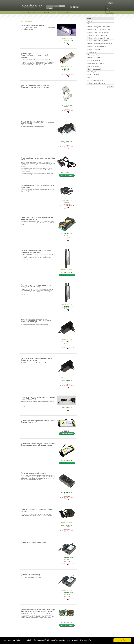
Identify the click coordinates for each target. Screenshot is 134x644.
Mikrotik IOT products (95, 49)
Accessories (92, 52)
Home (22, 21)
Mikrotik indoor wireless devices (98, 38)
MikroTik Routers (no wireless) (98, 35)
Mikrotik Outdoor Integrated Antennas (100, 44)
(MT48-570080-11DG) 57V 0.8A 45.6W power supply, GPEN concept (36, 321)
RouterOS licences (94, 61)
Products (47, 13)
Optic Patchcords (94, 66)
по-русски (49, 8)
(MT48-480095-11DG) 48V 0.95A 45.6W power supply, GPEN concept (37, 359)
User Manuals (25, 260)
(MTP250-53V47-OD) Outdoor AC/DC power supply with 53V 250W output (36, 251)
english (62, 6)
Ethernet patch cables (95, 69)
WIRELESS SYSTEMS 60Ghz (98, 41)
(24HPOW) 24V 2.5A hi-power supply (34, 542)
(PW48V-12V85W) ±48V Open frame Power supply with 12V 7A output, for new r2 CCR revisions (38, 610)
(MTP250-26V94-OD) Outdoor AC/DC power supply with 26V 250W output (36, 286)
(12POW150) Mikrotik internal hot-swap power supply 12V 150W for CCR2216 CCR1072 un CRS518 (37, 56)
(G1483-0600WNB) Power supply (32, 25)
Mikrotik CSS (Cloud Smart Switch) (100, 32)
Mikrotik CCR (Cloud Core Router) (99, 27)
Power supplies (29, 21)
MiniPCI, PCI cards (94, 72)
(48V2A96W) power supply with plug (34, 473)
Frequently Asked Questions (65, 13)
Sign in (111, 3)
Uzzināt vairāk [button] (86, 640)
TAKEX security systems (96, 63)
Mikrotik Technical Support (97, 83)
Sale (90, 24)
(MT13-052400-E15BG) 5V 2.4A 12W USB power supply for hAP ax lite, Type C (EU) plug (37, 87)
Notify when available (67, 175)
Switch (90, 77)
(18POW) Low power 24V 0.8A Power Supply (37, 509)
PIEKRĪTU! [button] (122, 640)
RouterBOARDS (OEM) (96, 80)
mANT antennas (93, 75)
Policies (29, 13)
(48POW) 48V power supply (31, 575)
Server (90, 21)
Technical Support (38, 13)
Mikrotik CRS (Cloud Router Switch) (100, 30)
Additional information (67, 38)
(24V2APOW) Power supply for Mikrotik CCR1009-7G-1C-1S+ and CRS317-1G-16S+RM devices (38, 445)
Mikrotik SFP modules (95, 58)
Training (53, 13)
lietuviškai (49, 6)
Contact (23, 13)
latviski (56, 6)
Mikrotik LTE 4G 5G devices (97, 46)
